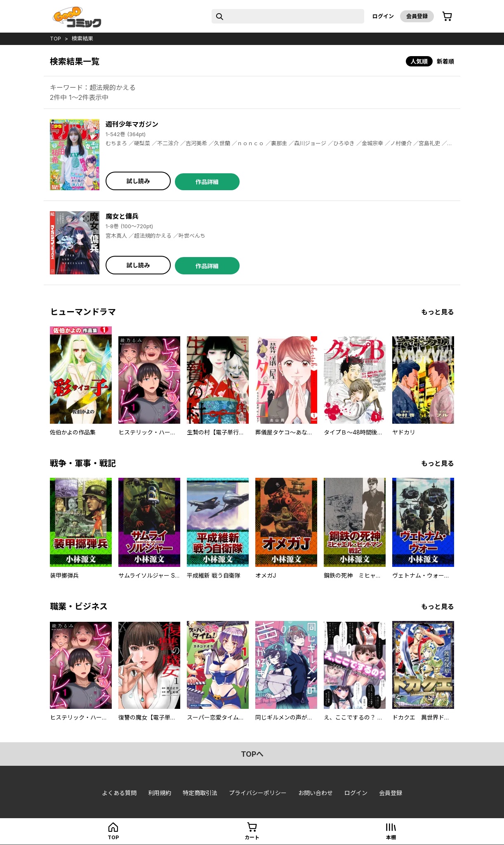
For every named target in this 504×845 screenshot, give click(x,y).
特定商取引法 (200, 793)
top (55, 38)
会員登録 (417, 16)
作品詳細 (207, 182)
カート (252, 837)
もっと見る (438, 312)
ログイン (383, 16)
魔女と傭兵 (122, 216)
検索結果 (82, 38)
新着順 (445, 61)
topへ (252, 754)
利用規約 (160, 793)
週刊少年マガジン (132, 124)
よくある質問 (119, 793)
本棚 (391, 837)
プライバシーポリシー (258, 793)
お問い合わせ (316, 793)
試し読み (138, 181)
